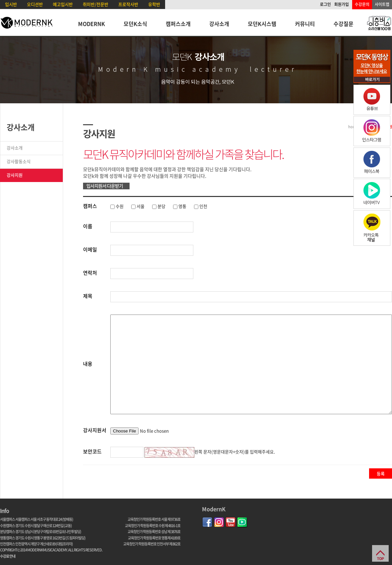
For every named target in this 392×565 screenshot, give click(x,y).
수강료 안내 (8, 556)
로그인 (325, 4)
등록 (381, 473)
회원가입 (342, 4)
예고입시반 (63, 4)
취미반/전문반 (96, 4)
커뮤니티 (305, 24)
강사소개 (219, 24)
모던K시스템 (262, 24)
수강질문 (343, 24)
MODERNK (92, 24)
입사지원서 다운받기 (105, 186)
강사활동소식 (19, 161)
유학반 (154, 4)
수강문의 (362, 4)
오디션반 (35, 4)
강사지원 (15, 175)
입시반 (11, 4)
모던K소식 (135, 24)
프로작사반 (128, 4)
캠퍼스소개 (178, 24)
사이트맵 (382, 4)
